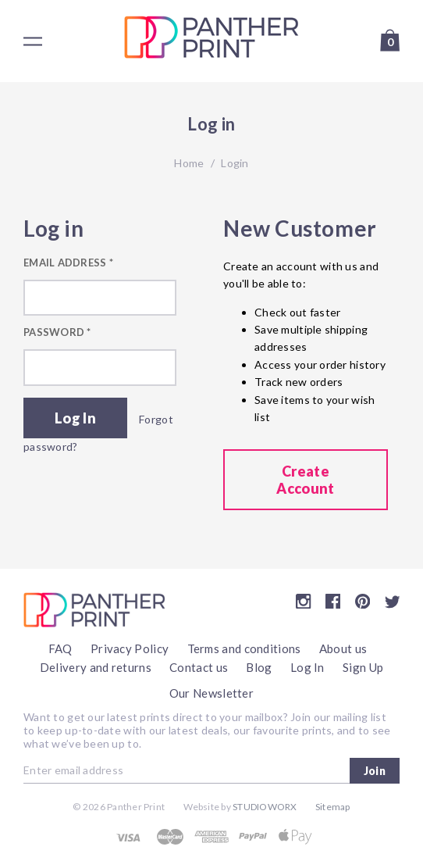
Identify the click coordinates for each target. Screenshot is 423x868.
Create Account (306, 480)
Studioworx (265, 807)
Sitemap (333, 807)
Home (189, 163)
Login (235, 163)
